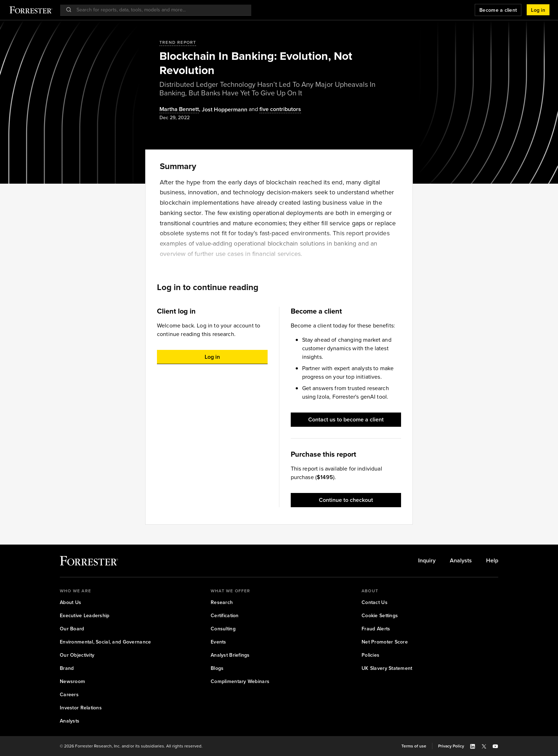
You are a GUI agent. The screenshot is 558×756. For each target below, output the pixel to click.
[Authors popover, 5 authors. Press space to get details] (274, 109)
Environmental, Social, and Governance (105, 642)
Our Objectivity (77, 655)
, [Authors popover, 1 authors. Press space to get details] (181, 109)
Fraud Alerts (376, 629)
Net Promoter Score (385, 642)
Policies (370, 655)
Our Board (72, 629)
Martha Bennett (179, 109)
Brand (67, 668)
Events (219, 642)
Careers (69, 695)
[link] (427, 561)
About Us (70, 602)
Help (492, 561)
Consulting (223, 629)
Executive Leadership (85, 616)
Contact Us (375, 602)
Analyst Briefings (230, 655)
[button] (538, 10)
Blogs (217, 668)
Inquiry (427, 561)
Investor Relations (81, 708)
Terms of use (414, 746)
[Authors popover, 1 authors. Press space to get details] (225, 110)
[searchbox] (159, 10)
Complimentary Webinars (240, 681)
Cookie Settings (380, 616)
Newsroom (72, 681)
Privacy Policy (451, 746)
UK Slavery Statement (387, 668)
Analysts (461, 561)
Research (222, 602)
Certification (225, 616)
